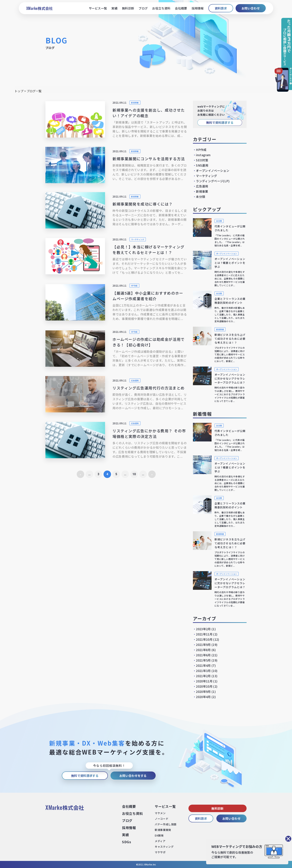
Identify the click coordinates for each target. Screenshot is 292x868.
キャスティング (164, 847)
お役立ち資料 (161, 8)
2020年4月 (203, 697)
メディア (160, 841)
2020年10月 (204, 686)
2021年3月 (203, 671)
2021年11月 (204, 634)
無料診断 (128, 8)
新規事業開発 (163, 830)
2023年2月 (203, 629)
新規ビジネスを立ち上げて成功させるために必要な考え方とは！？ (230, 339)
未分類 (199, 197)
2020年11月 (204, 681)
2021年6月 (203, 655)
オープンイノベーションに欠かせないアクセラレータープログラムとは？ (230, 378)
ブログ (143, 8)
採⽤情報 (129, 828)
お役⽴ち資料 (132, 813)
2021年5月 (203, 660)
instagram (202, 155)
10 (134, 474)
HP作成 (134, 286)
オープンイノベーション (211, 171)
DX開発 (159, 835)
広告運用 (135, 380)
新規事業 (135, 103)
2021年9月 (203, 645)
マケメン (160, 813)
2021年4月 (203, 665)
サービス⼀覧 (165, 806)
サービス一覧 (98, 8)
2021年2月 (203, 676)
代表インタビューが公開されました (230, 228)
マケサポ (160, 852)
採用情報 (198, 8)
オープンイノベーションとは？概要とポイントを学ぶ (230, 263)
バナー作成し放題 (166, 824)
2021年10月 (204, 639)
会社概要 (181, 8)
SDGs (127, 842)
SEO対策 (201, 160)
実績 (114, 8)
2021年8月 (203, 650)
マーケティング (138, 239)
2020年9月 (203, 692)
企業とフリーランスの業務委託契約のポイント (230, 301)
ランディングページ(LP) (211, 181)
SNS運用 (201, 165)
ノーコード (162, 819)
